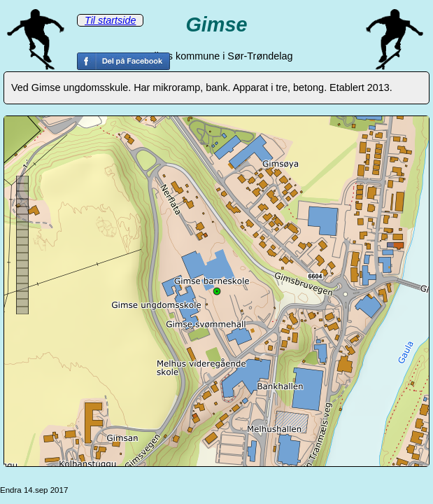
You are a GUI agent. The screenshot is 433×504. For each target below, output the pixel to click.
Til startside (110, 20)
